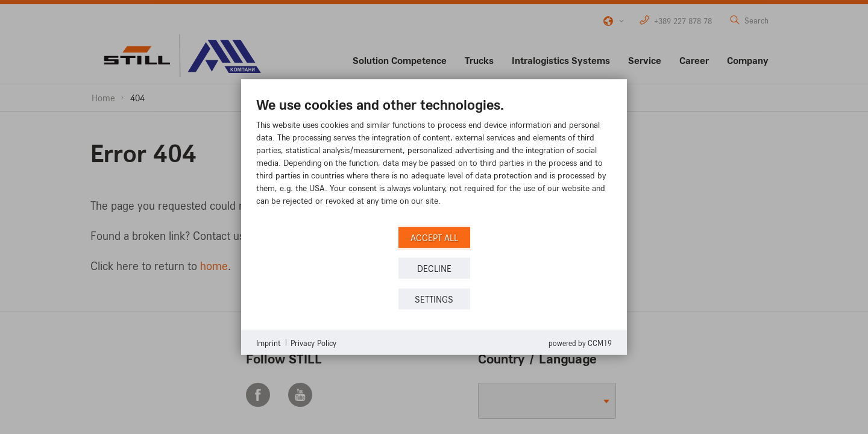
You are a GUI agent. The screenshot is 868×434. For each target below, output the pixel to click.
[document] (434, 160)
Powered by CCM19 (580, 343)
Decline (434, 268)
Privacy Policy (313, 342)
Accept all (434, 237)
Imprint (269, 342)
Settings (434, 299)
